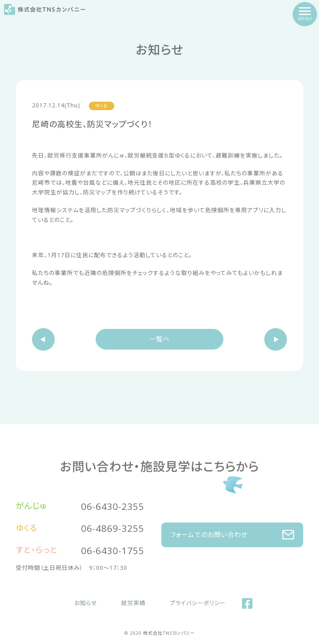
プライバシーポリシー (198, 603)
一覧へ (159, 339)
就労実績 (133, 603)
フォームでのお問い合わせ (245, 535)
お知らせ (86, 603)
